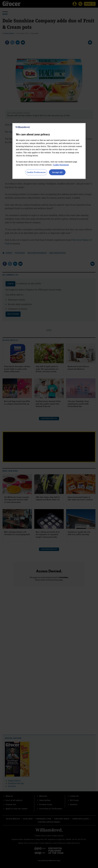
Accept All (57, 172)
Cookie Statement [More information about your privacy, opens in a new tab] (61, 165)
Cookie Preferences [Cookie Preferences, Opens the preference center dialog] (36, 172)
